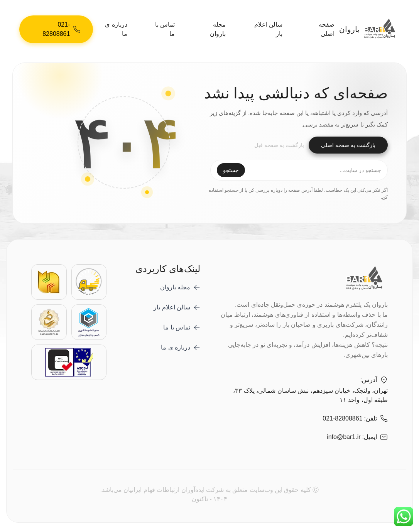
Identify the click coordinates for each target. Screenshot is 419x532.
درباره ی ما (116, 29)
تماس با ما (165, 29)
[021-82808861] (56, 29)
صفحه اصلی (327, 29)
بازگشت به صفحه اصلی (348, 145)
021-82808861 (342, 418)
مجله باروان (218, 29)
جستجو (231, 170)
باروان (370, 30)
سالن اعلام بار (268, 29)
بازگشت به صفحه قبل (279, 145)
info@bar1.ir (344, 437)
